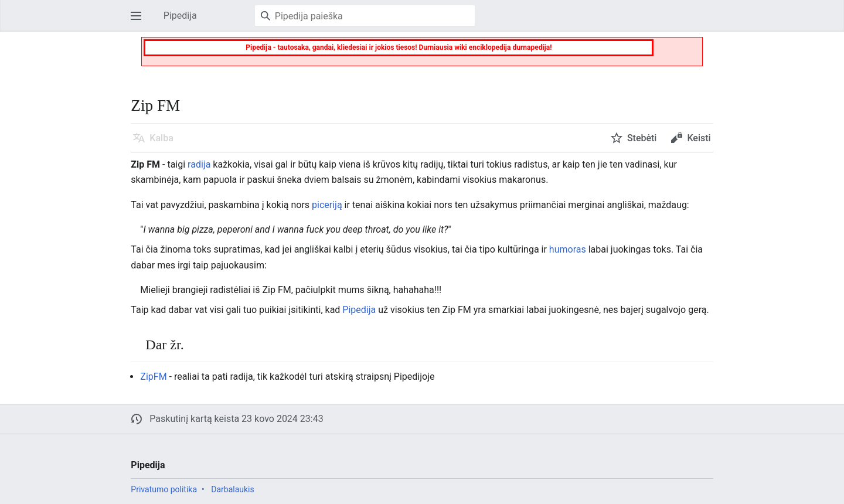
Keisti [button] (699, 138)
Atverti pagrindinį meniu (139, 21)
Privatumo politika (164, 489)
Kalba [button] (161, 138)
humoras (568, 249)
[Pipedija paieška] (365, 16)
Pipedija (359, 310)
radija (199, 164)
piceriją (327, 205)
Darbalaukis (233, 489)
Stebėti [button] (642, 138)
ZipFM (153, 377)
